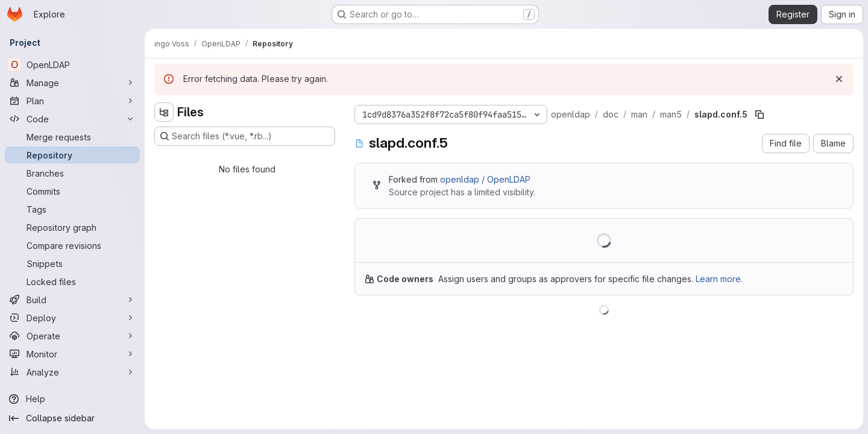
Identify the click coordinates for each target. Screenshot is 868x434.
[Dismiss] (839, 79)
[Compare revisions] (72, 245)
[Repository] (72, 155)
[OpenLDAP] (72, 64)
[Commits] (72, 191)
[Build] (72, 300)
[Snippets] (72, 263)
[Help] (72, 399)
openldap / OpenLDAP (485, 179)
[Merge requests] (72, 137)
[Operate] (72, 336)
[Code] (72, 119)
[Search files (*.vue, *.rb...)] (245, 136)
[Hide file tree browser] (164, 112)
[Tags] (72, 209)
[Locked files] (72, 281)
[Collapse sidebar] (72, 418)
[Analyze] (72, 372)
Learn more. (719, 279)
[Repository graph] (72, 227)
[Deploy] (72, 318)
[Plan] (72, 101)
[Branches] (72, 173)
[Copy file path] (759, 115)
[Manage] (72, 83)
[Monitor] (72, 354)
